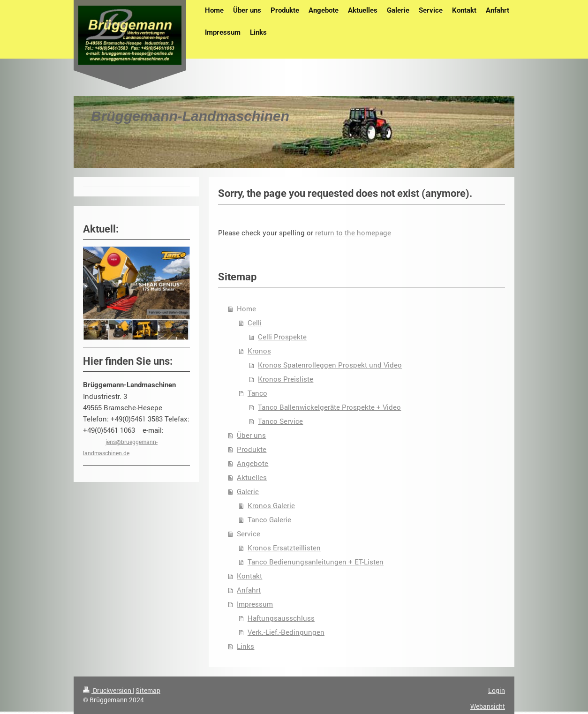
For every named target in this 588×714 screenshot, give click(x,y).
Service (249, 534)
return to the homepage (353, 233)
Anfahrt (249, 590)
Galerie (248, 491)
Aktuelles (252, 477)
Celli (255, 323)
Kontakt (249, 576)
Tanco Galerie (269, 519)
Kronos (259, 351)
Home (246, 308)
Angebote (253, 463)
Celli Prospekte (282, 337)
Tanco (257, 393)
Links (245, 646)
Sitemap (148, 690)
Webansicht (488, 706)
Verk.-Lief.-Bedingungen (286, 632)
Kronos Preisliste (286, 379)
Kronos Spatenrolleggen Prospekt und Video (330, 365)
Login (497, 690)
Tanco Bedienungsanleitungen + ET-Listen (316, 562)
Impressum (255, 604)
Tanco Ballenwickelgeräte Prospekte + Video (329, 407)
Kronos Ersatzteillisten (284, 548)
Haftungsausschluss (281, 618)
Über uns (251, 435)
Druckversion (108, 690)
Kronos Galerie (271, 505)
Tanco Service (280, 421)
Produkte (252, 449)
